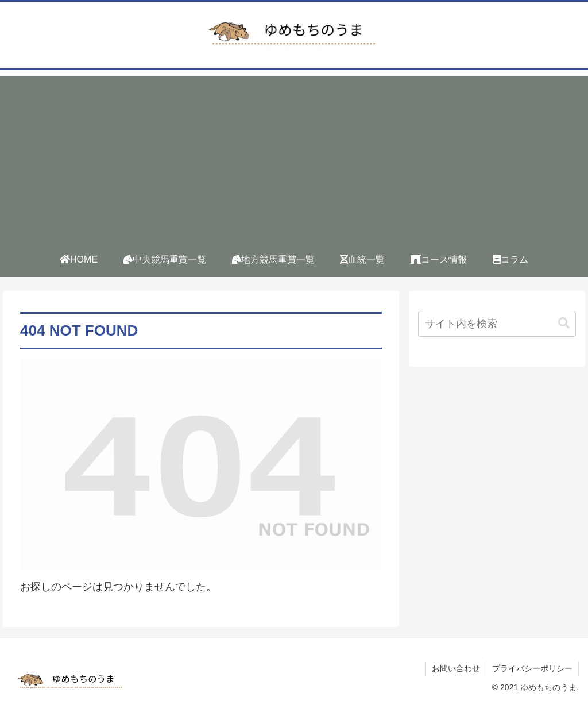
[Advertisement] (294, 156)
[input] (497, 324)
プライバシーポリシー (532, 668)
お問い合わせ (456, 668)
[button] (564, 323)
